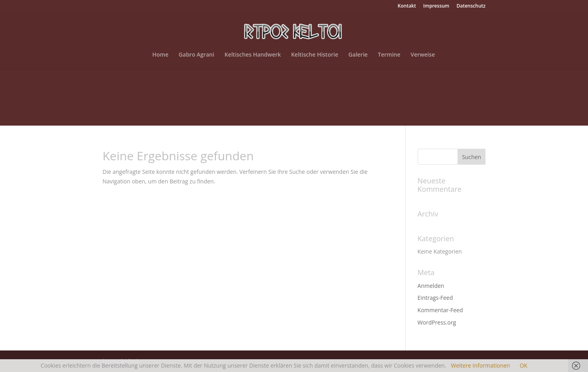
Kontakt (407, 6)
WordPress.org (437, 322)
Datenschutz (471, 6)
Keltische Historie (315, 55)
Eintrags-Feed (435, 298)
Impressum (436, 6)
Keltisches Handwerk (253, 55)
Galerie (358, 55)
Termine (389, 55)
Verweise (423, 55)
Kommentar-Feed (440, 310)
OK (524, 365)
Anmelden (431, 286)
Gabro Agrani (196, 55)
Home (161, 55)
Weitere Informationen (480, 365)
